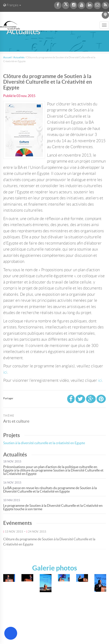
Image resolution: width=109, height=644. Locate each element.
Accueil (7, 57)
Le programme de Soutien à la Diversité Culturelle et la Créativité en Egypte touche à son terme (53, 507)
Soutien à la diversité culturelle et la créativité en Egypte (44, 443)
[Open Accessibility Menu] (11, 633)
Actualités (19, 57)
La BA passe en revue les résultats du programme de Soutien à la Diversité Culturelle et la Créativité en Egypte (50, 490)
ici (5, 372)
